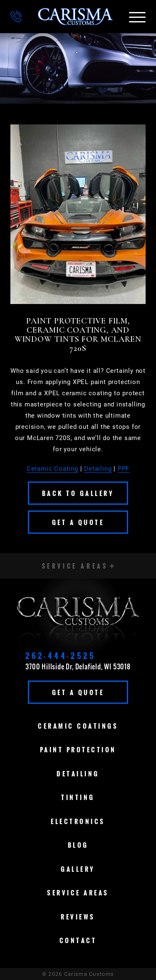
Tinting (78, 797)
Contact (78, 940)
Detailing (98, 469)
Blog (78, 845)
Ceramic (78, 726)
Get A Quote (78, 522)
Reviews (78, 917)
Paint (78, 749)
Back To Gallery (78, 493)
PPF (124, 469)
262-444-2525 (61, 656)
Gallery (78, 869)
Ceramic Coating (52, 469)
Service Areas (78, 892)
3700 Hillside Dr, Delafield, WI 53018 (78, 666)
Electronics (78, 821)
